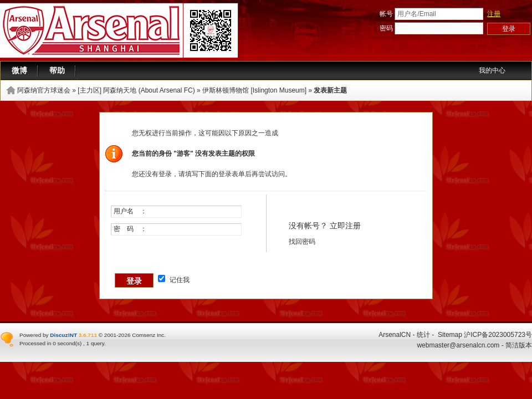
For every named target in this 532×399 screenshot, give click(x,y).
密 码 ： (130, 229)
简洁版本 (519, 345)
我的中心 (492, 70)
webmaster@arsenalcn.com (458, 345)
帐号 (386, 14)
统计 (423, 335)
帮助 (57, 70)
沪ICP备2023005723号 (498, 335)
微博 (19, 70)
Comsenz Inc (148, 335)
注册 (494, 14)
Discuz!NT (63, 335)
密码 (386, 28)
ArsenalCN (395, 335)
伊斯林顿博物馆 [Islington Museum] (254, 90)
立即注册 (345, 226)
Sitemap (450, 335)
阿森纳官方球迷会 (44, 90)
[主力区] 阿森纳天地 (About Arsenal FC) (136, 90)
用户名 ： (130, 211)
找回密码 (302, 242)
